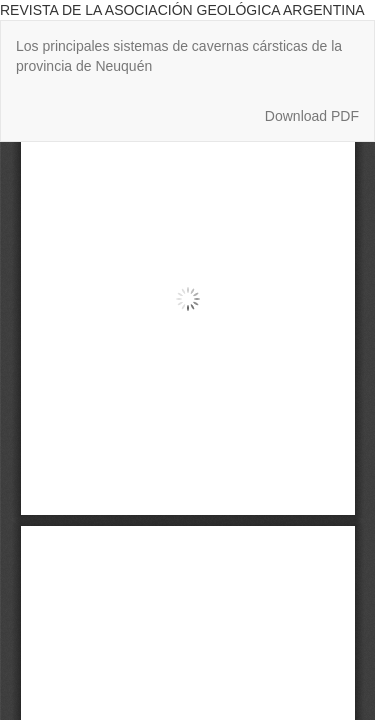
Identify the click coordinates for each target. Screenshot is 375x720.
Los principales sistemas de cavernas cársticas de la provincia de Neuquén (179, 56)
